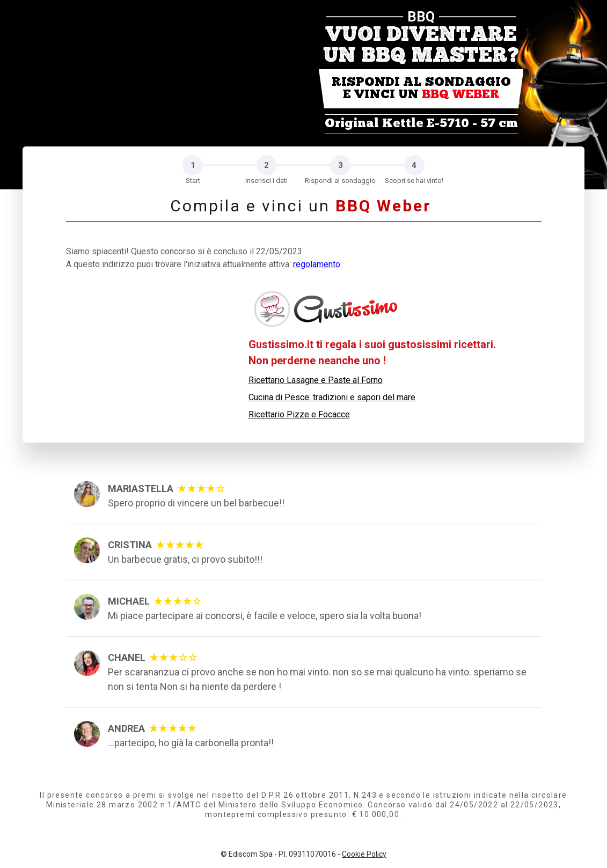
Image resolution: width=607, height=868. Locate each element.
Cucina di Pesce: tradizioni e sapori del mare (332, 397)
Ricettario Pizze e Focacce (299, 414)
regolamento (317, 264)
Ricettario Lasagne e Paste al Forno (316, 380)
